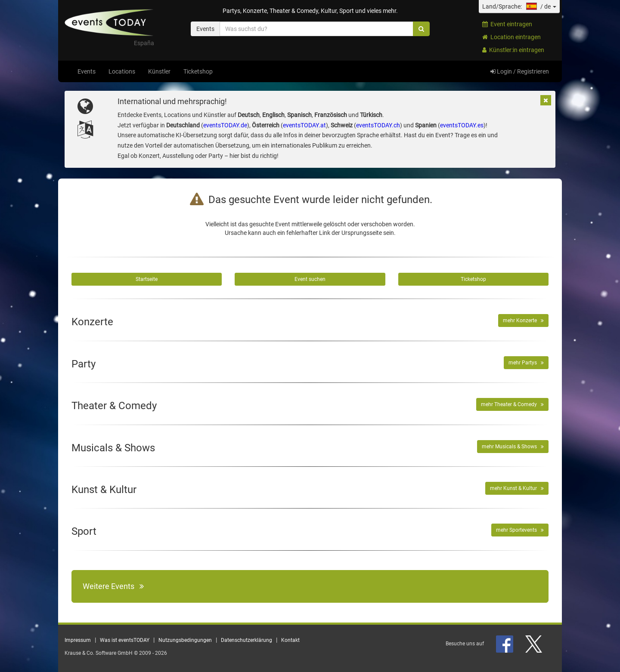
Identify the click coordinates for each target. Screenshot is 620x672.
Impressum (78, 640)
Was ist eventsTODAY (125, 640)
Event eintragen (507, 24)
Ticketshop (198, 71)
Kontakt (290, 640)
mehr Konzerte (523, 321)
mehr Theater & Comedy (512, 404)
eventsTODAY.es (462, 125)
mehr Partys (526, 363)
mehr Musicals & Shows (513, 447)
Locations (122, 71)
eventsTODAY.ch (378, 125)
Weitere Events (113, 586)
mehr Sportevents (520, 530)
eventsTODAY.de (225, 125)
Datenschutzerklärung (246, 640)
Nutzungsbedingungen (185, 640)
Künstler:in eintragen (513, 50)
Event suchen (310, 279)
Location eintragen (512, 37)
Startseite (147, 279)
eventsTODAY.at (304, 125)
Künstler (159, 71)
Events (87, 71)
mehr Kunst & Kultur (517, 488)
